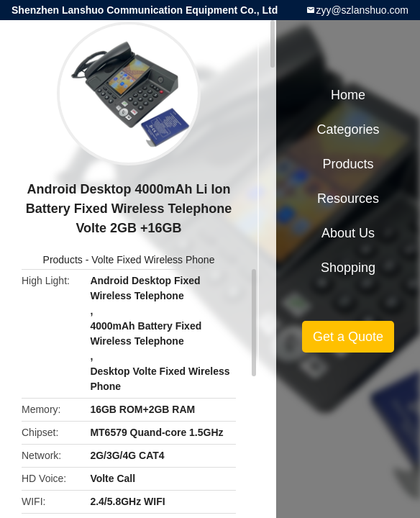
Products (63, 260)
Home (348, 95)
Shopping (348, 268)
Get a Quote (348, 337)
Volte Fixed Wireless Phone (153, 260)
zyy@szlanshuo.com (362, 10)
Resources (348, 199)
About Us (348, 233)
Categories (348, 129)
